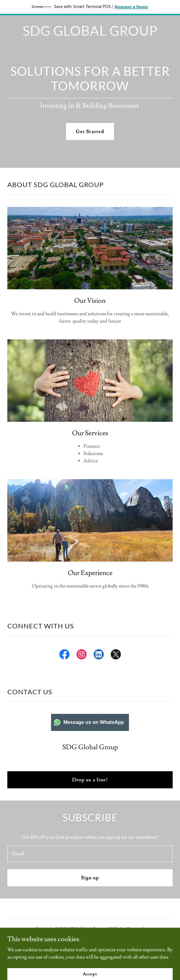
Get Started (90, 132)
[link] (90, 34)
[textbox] (90, 854)
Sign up (90, 878)
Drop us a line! (90, 780)
